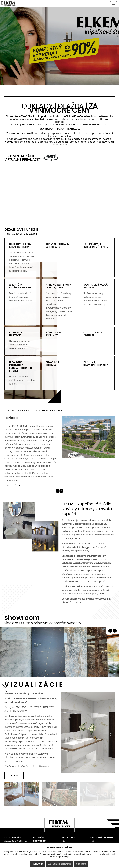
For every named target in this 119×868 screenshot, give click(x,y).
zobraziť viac (14, 774)
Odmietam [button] (81, 864)
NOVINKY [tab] (24, 409)
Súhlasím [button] (38, 864)
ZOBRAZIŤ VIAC (14, 484)
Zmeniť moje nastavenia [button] (60, 864)
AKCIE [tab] (10, 409)
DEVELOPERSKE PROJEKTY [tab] (49, 409)
